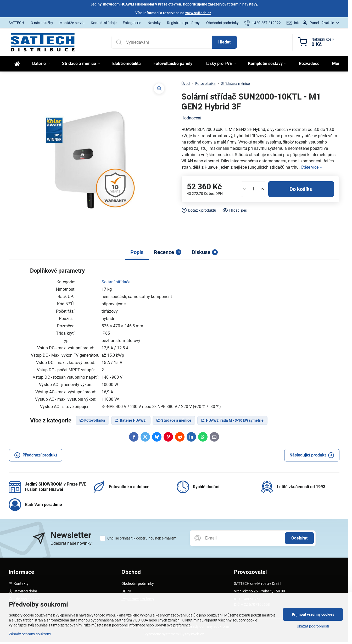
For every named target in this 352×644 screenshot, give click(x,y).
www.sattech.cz (198, 13)
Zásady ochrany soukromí (30, 634)
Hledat (224, 42)
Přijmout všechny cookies (313, 614)
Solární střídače (116, 282)
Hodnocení (191, 118)
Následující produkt (312, 455)
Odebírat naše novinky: (72, 543)
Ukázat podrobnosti (313, 626)
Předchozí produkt (36, 455)
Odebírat (299, 538)
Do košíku (301, 189)
